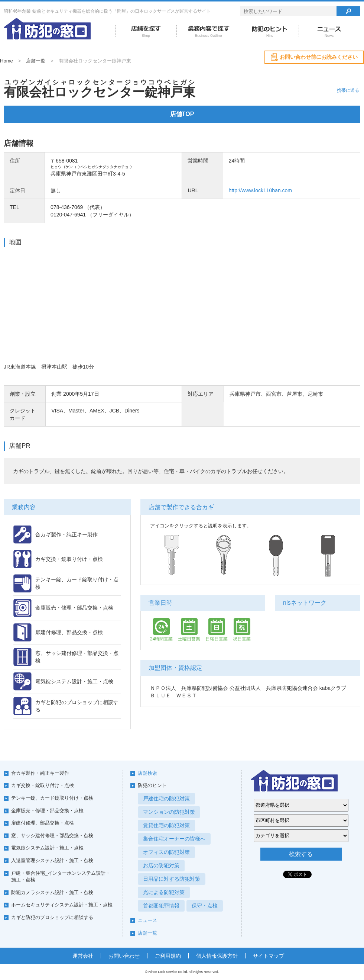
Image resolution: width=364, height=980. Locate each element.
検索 (348, 11)
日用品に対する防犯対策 (172, 879)
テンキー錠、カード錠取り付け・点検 (52, 798)
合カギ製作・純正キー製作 (40, 773)
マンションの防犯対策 (169, 812)
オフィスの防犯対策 (166, 852)
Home (6, 61)
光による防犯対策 (164, 892)
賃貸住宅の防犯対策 (166, 825)
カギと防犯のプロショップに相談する (52, 917)
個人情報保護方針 (217, 956)
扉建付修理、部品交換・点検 (43, 823)
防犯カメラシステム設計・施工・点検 (52, 892)
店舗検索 (147, 773)
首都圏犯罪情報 (161, 906)
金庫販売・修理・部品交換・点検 (47, 811)
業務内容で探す (207, 31)
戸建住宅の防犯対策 (166, 799)
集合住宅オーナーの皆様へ (174, 839)
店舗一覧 (36, 61)
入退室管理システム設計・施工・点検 (52, 860)
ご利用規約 (168, 956)
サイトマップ (269, 956)
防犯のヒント (268, 31)
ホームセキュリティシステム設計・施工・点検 (62, 905)
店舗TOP (182, 114)
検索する (301, 854)
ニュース (330, 31)
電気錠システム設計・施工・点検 (47, 848)
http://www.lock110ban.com (260, 190)
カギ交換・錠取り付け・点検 (43, 785)
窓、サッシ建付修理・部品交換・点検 (52, 836)
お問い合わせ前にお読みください (319, 57)
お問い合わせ (124, 956)
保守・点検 (205, 906)
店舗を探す (146, 31)
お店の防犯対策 (161, 865)
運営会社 (83, 956)
